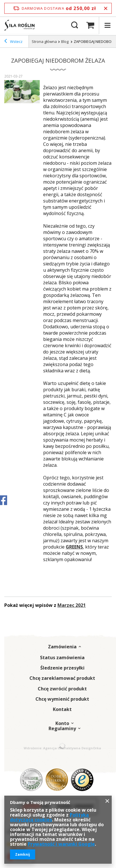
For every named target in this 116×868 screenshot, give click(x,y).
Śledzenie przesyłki (62, 668)
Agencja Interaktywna (62, 748)
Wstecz (13, 42)
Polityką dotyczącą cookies (49, 817)
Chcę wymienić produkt (62, 699)
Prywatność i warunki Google (61, 844)
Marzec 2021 (72, 605)
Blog (65, 41)
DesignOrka (91, 748)
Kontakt (62, 709)
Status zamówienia (62, 658)
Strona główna (44, 41)
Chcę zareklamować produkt (62, 678)
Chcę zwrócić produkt (62, 689)
